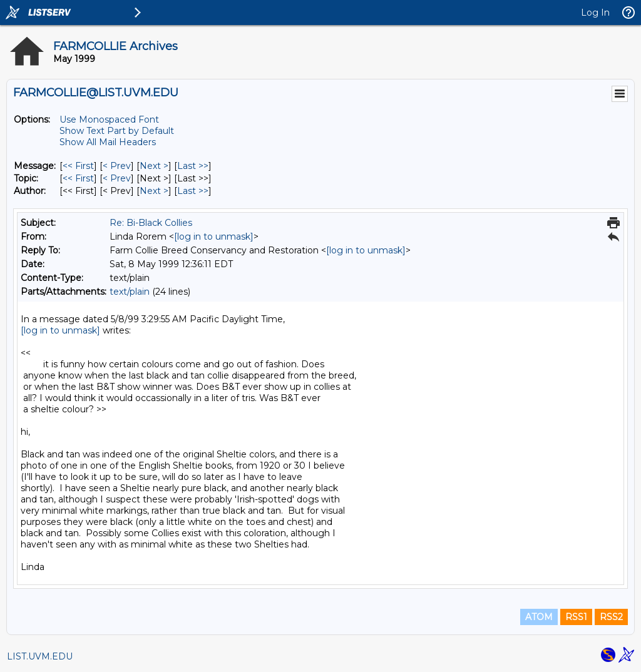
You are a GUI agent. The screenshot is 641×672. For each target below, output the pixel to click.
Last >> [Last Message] (193, 166)
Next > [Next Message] (154, 166)
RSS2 (611, 617)
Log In (595, 13)
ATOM (539, 617)
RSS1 (576, 617)
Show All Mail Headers (108, 142)
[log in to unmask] (214, 237)
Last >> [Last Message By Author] (193, 191)
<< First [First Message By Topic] (78, 178)
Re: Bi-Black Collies (151, 223)
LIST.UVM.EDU (40, 656)
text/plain (130, 292)
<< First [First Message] (78, 166)
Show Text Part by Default (117, 131)
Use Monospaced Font (109, 120)
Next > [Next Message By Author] (154, 191)
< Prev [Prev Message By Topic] (117, 178)
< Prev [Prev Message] (117, 166)
